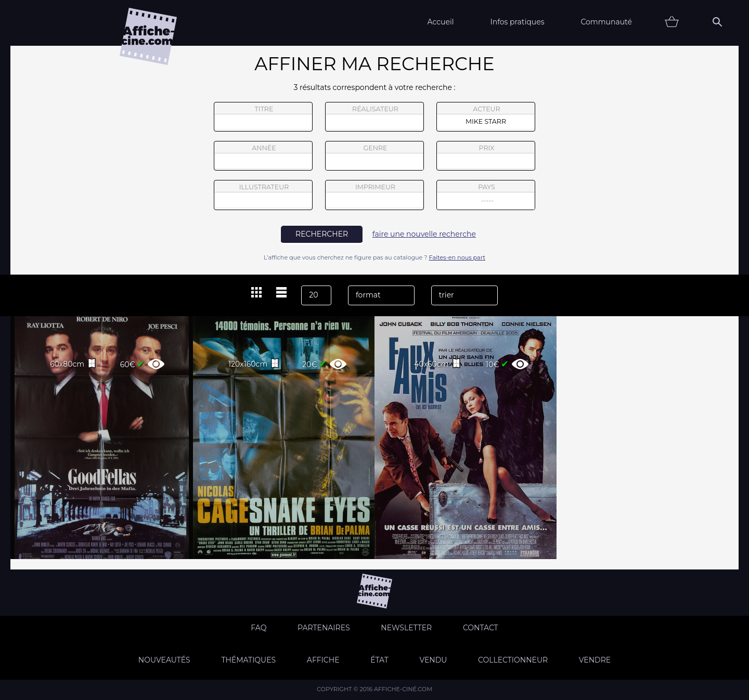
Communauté (606, 22)
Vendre (595, 660)
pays (486, 196)
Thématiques (248, 660)
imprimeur (374, 195)
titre (263, 117)
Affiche (323, 660)
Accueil (440, 22)
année (263, 156)
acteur (486, 117)
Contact (481, 628)
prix (486, 156)
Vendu (433, 660)
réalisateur (374, 117)
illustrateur (263, 195)
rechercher (322, 234)
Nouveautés (164, 660)
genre (375, 157)
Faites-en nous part (457, 257)
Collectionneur (513, 660)
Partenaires (324, 628)
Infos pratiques (517, 22)
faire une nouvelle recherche (424, 234)
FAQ (259, 628)
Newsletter (406, 628)
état (379, 660)
